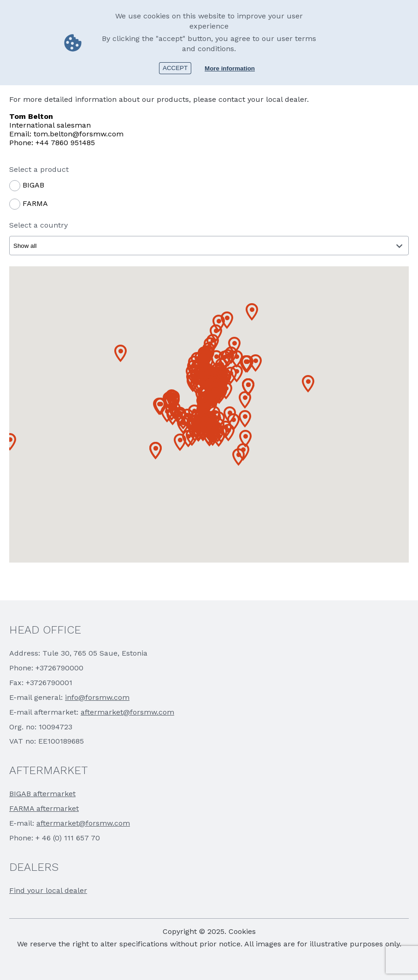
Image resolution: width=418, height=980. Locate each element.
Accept (175, 68)
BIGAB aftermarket (42, 794)
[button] (10, 442)
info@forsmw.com (97, 697)
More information (230, 68)
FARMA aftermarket (44, 808)
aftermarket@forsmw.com (127, 712)
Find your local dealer (48, 890)
